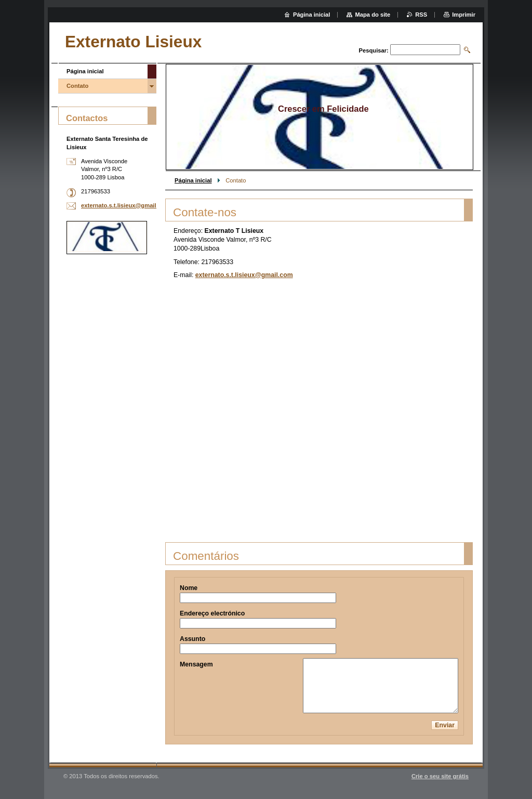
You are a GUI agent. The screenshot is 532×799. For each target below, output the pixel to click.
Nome (189, 588)
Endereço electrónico (212, 613)
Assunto (192, 639)
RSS (421, 15)
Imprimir (464, 15)
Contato (77, 86)
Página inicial (193, 180)
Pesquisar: (374, 50)
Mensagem (196, 664)
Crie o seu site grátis (440, 776)
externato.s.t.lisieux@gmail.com (244, 275)
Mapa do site (373, 15)
